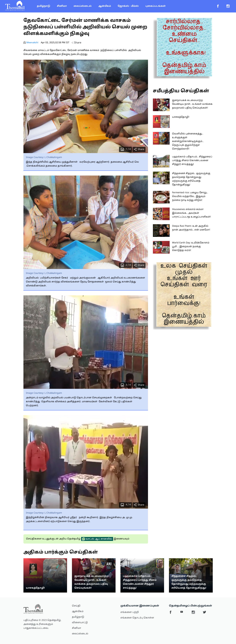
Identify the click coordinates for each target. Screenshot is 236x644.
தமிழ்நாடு (44, 6)
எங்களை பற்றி (130, 612)
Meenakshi (32, 43)
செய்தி (76, 606)
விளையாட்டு (80, 623)
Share (76, 43)
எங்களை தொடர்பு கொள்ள (137, 618)
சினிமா (62, 6)
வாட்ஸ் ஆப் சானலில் (97, 539)
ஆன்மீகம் (105, 6)
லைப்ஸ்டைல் (83, 6)
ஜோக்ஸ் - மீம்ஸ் (128, 6)
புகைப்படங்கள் (155, 6)
